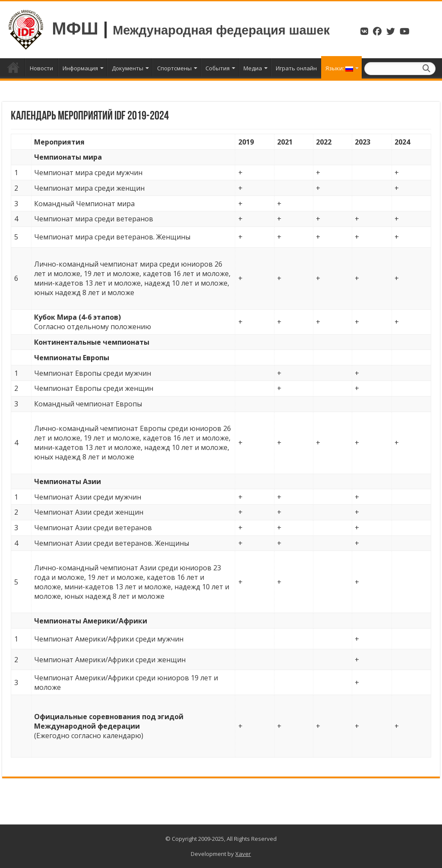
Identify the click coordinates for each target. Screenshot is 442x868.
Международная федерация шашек (221, 30)
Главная (13, 67)
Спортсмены (174, 68)
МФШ (75, 28)
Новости (41, 68)
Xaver (243, 854)
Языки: (339, 68)
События (218, 68)
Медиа (253, 68)
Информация (80, 68)
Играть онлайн (296, 68)
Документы (128, 68)
